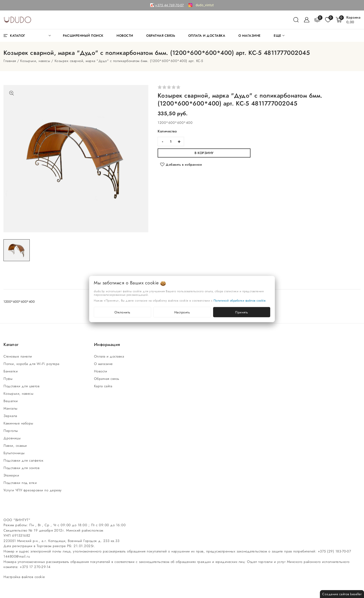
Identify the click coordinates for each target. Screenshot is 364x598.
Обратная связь (107, 379)
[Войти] (307, 20)
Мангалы (11, 408)
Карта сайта (104, 386)
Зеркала (11, 416)
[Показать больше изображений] (12, 93)
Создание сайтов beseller (342, 594)
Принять (242, 312)
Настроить (182, 312)
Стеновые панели (18, 356)
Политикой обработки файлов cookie (240, 301)
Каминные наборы (19, 423)
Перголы (11, 431)
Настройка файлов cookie (24, 577)
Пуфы (9, 379)
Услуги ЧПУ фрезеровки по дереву (33, 490)
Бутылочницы (15, 453)
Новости (101, 371)
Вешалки (11, 401)
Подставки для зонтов (22, 468)
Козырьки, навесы (35, 61)
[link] (205, 5)
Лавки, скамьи (16, 446)
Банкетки (11, 371)
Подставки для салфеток (24, 460)
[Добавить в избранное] (181, 164)
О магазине (104, 364)
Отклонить (122, 312)
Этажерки (12, 475)
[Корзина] (354, 20)
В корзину (204, 153)
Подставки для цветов (22, 386)
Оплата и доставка (110, 356)
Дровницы (13, 438)
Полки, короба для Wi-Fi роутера (32, 364)
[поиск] (296, 20)
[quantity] (171, 141)
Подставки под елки (21, 483)
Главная (10, 61)
